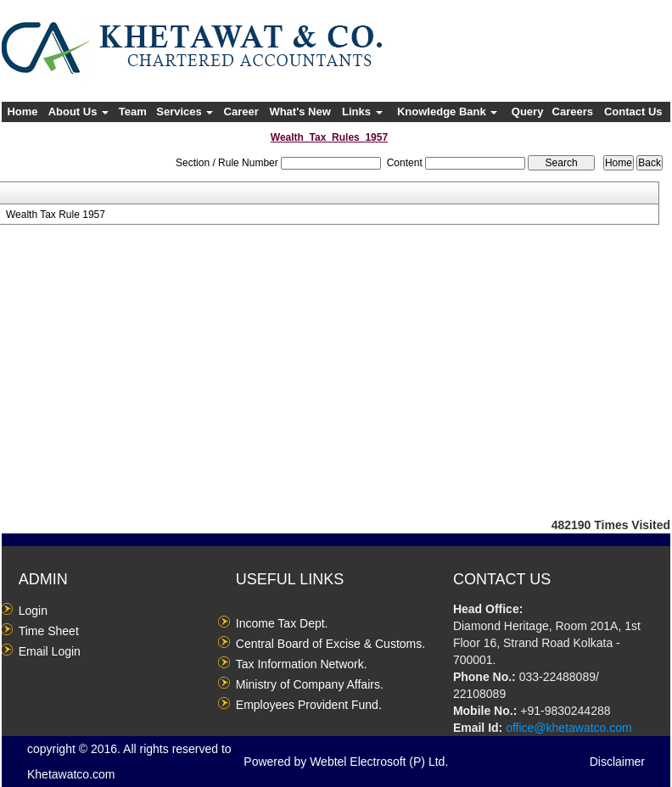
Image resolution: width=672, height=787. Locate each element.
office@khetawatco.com (569, 728)
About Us (78, 112)
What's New (300, 112)
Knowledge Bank (447, 112)
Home (22, 112)
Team (133, 112)
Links (362, 112)
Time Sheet (49, 631)
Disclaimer (617, 762)
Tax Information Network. (302, 664)
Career (241, 112)
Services (185, 112)
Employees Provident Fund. (309, 705)
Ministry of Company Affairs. (310, 684)
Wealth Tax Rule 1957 (56, 215)
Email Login (50, 651)
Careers (573, 112)
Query (528, 112)
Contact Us (633, 112)
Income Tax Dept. (282, 623)
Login (33, 611)
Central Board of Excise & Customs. (330, 644)
